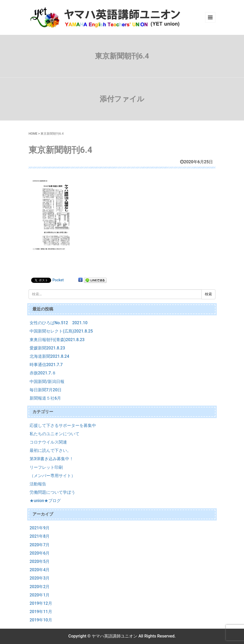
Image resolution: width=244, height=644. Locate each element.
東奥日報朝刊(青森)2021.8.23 (57, 340)
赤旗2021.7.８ (43, 373)
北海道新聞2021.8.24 (49, 356)
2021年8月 (40, 536)
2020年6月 (40, 553)
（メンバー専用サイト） (52, 476)
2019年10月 (41, 620)
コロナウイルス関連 (48, 442)
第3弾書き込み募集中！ (52, 459)
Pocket (58, 280)
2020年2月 (40, 587)
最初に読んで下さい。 (50, 450)
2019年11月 (41, 612)
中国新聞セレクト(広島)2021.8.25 (61, 331)
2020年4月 (40, 570)
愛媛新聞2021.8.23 (47, 348)
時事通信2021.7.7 (46, 365)
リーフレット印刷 (46, 467)
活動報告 (38, 484)
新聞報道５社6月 (45, 398)
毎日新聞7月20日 (46, 390)
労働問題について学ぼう (52, 492)
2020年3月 (40, 578)
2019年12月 (41, 603)
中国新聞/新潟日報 (47, 382)
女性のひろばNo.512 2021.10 (59, 323)
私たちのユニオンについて (55, 434)
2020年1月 (40, 595)
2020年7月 (40, 545)
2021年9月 (40, 528)
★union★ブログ (45, 501)
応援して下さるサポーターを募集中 (63, 425)
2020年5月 (40, 561)
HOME (33, 134)
